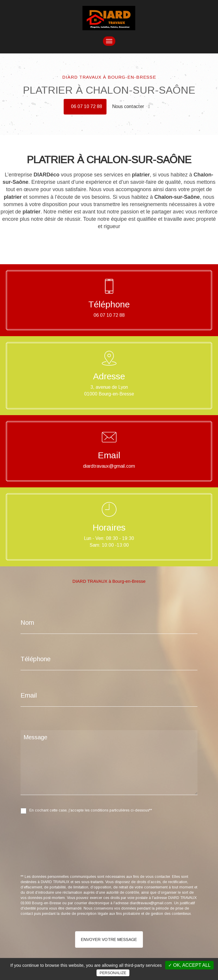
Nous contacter (131, 106)
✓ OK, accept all (189, 965)
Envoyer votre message (109, 939)
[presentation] (83, 857)
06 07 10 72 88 (87, 106)
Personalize (113, 973)
